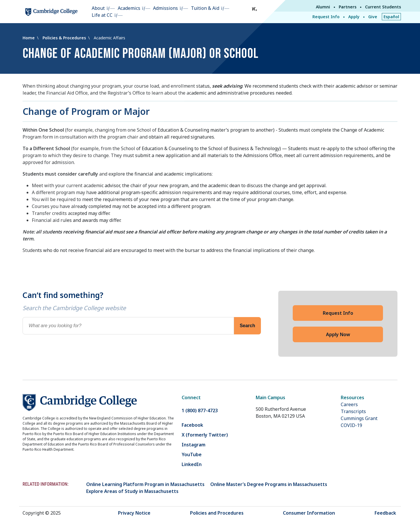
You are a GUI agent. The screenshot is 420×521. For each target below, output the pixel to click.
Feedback (385, 513)
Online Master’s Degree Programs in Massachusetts (269, 484)
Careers (349, 404)
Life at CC (102, 15)
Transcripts (353, 411)
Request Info (326, 17)
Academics (129, 8)
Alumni (323, 7)
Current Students (383, 7)
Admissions (165, 8)
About (98, 8)
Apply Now (338, 334)
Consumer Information (309, 513)
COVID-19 (351, 425)
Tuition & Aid (205, 8)
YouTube (192, 454)
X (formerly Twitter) (205, 435)
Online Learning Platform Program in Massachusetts (145, 484)
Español (391, 17)
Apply (354, 17)
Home (29, 38)
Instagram (194, 445)
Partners (348, 7)
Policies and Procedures (217, 513)
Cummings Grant (359, 418)
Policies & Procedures (65, 38)
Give (373, 17)
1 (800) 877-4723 (200, 410)
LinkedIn (192, 464)
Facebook (192, 425)
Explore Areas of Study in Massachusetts (132, 491)
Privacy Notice (134, 513)
